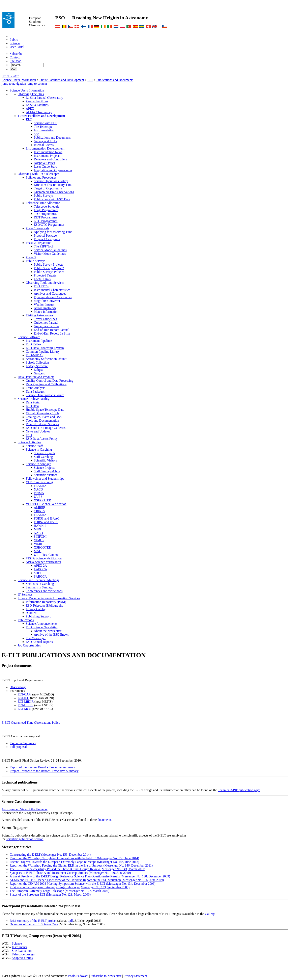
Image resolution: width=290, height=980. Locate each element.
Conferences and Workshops (44, 591)
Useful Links (42, 279)
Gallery (210, 914)
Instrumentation (44, 130)
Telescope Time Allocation (43, 203)
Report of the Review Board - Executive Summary (42, 767)
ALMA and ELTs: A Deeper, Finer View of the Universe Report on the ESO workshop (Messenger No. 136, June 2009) (87, 880)
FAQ (29, 435)
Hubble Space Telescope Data (45, 410)
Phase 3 (31, 257)
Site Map (16, 61)
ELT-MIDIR (26, 702)
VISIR (38, 544)
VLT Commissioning (39, 482)
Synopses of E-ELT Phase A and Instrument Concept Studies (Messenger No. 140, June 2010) (70, 873)
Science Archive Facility (34, 399)
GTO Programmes (46, 221)
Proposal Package (45, 235)
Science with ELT (45, 123)
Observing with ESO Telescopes (39, 174)
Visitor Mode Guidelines (50, 254)
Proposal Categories (47, 239)
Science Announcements (42, 624)
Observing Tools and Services (45, 283)
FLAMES (40, 486)
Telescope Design (23, 954)
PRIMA (39, 493)
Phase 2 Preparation (39, 243)
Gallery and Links (46, 141)
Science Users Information (19, 80)
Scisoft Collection (37, 362)
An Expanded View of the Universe (25, 809)
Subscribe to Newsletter (106, 976)
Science (15, 43)
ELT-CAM (25, 694)
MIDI (37, 529)
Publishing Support (38, 616)
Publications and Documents (115, 80)
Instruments (20, 947)
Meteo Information (46, 312)
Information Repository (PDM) (46, 602)
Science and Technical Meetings (38, 580)
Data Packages (35, 391)
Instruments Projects (47, 156)
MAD (38, 551)
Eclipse (39, 370)
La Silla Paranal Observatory (44, 98)
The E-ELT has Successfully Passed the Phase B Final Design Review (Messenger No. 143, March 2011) (77, 869)
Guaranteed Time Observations (54, 192)
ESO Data (32, 406)
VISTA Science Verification (44, 558)
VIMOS (39, 540)
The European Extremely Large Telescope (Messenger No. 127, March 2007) (60, 891)
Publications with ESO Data (52, 199)
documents (104, 820)
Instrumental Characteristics (52, 290)
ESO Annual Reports (39, 642)
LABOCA (40, 569)
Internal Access (44, 145)
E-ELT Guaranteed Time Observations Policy (31, 723)
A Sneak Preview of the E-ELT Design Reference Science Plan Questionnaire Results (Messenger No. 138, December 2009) (90, 876)
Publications (26, 620)
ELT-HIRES (26, 705)
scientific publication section (25, 839)
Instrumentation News (48, 152)
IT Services (25, 595)
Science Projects (44, 453)
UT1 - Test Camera (46, 555)
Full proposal (18, 747)
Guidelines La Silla (46, 326)
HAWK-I (40, 526)
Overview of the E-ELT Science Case (34, 924)
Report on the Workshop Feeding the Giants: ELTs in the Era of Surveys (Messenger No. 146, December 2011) (81, 865)
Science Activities (29, 442)
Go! (13, 69)
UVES (38, 497)
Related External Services (42, 424)
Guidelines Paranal (46, 323)
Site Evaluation (22, 951)
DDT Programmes (46, 217)
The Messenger (36, 638)
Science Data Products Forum (45, 395)
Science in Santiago (38, 464)
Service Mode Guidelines (50, 250)
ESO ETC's (41, 286)
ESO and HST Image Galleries (46, 428)
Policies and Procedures (41, 177)
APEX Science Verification (43, 562)
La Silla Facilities (37, 105)
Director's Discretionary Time (53, 185)
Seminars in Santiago (39, 587)
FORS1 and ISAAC (47, 518)
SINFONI (40, 537)
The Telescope (43, 127)
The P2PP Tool (43, 246)
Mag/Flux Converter (47, 301)
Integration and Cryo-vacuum (53, 170)
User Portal (17, 47)
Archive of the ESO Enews (51, 634)
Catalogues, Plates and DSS (44, 417)
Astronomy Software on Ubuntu (47, 359)
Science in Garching (39, 449)
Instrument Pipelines (39, 341)
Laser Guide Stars (45, 167)
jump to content (37, 84)
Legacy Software (37, 366)
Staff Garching (43, 457)
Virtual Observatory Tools (42, 413)
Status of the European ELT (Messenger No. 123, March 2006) (50, 894)
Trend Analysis (36, 388)
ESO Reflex (34, 344)
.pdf (70, 921)
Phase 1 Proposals (37, 228)
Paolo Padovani (78, 976)
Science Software (29, 337)
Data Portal (33, 402)
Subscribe (16, 54)
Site (36, 134)
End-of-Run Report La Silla (52, 333)
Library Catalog (36, 609)
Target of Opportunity (48, 188)
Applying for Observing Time (53, 232)
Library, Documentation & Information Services (49, 598)
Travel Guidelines (45, 319)
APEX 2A (40, 566)
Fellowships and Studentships (45, 479)
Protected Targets (45, 275)
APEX (30, 109)
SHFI (37, 573)
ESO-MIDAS (35, 355)
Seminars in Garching (40, 584)
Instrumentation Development (45, 148)
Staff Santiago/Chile (47, 471)
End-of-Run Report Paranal (52, 330)
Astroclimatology (45, 308)
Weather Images (44, 304)
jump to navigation (14, 84)
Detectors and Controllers (50, 159)
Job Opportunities (29, 645)
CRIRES (39, 511)
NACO (38, 489)
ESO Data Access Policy (42, 439)
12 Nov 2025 (11, 76)
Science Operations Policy (51, 181)
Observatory (18, 687)
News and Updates (38, 431)
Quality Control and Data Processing (50, 381)
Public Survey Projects (49, 264)
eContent (32, 613)
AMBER (40, 508)
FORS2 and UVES (46, 522)
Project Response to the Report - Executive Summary (44, 771)
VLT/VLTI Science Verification (46, 504)
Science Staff (34, 446)
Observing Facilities (31, 94)
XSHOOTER (42, 500)
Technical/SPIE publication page (239, 790)
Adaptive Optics (44, 163)
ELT (90, 80)
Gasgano (39, 373)
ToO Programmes (45, 214)
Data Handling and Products (36, 377)
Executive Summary (23, 743)
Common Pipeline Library (43, 352)
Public (14, 40)
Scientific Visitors (45, 460)
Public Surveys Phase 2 (49, 268)
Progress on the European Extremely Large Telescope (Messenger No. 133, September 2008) (70, 887)
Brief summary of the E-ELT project (33, 921)
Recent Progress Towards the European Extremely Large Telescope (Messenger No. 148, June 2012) (74, 862)
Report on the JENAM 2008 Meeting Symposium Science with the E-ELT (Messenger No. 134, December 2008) (83, 884)
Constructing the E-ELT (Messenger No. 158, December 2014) (50, 855)
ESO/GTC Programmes (49, 225)
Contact (15, 57)
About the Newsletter (48, 631)
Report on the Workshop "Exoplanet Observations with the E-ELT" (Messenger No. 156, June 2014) (74, 858)
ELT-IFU (24, 698)
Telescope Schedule (47, 206)
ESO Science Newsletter (42, 627)
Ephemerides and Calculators (53, 297)
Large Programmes (46, 210)
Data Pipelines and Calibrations (46, 384)
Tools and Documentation (42, 420)
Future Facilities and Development (62, 80)
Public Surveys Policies (49, 272)
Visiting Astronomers (39, 315)
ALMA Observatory (39, 112)
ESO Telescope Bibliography (45, 605)
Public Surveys (43, 196)
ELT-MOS (24, 709)
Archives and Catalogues (50, 294)
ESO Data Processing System (45, 348)
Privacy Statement (135, 976)
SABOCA (40, 576)
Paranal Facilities (37, 101)
